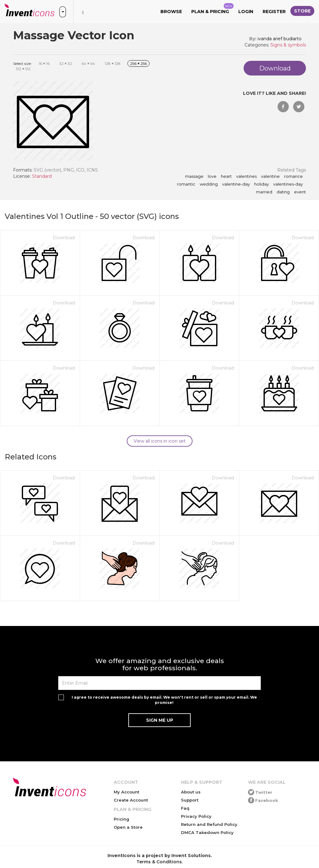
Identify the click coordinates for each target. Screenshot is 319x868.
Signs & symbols (288, 45)
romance (293, 177)
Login (246, 12)
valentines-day (288, 184)
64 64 (88, 63)
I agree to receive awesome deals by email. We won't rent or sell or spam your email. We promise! (164, 700)
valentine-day (236, 184)
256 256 (138, 63)
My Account (126, 792)
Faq (185, 808)
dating (283, 192)
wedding (209, 184)
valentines (246, 177)
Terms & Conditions (159, 862)
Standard (42, 176)
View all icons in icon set (160, 441)
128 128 (113, 63)
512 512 (23, 69)
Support (190, 800)
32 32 (66, 63)
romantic (186, 184)
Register (274, 12)
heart (226, 177)
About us (191, 792)
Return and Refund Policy (209, 824)
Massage (194, 177)
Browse (171, 12)
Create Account (131, 800)
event (300, 192)
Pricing (121, 819)
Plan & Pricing (212, 9)
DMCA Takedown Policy (207, 832)
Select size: (22, 63)
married (264, 192)
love (212, 177)
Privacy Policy (196, 816)
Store (302, 11)
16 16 (44, 63)
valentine (270, 177)
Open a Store (128, 827)
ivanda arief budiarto (280, 39)
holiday (262, 184)
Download (64, 238)
